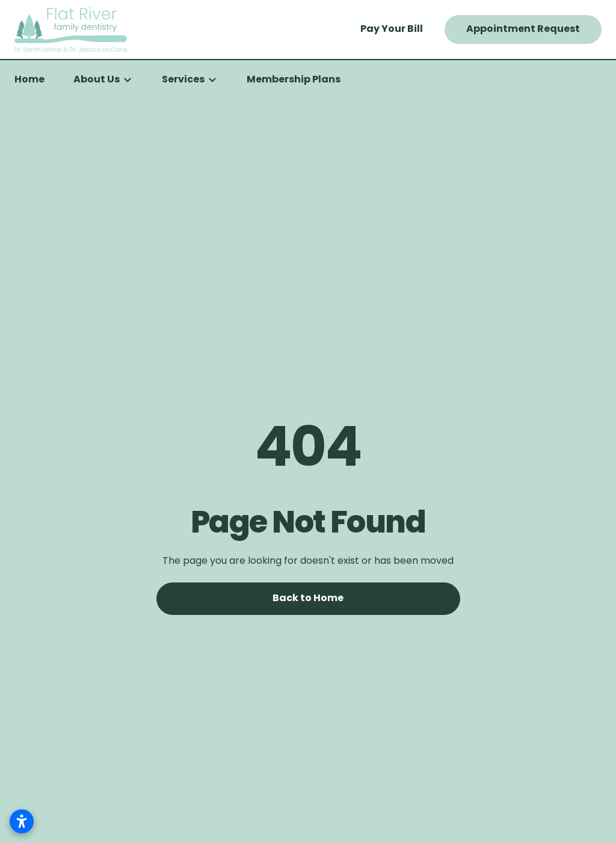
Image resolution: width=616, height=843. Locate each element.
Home (29, 80)
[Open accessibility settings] (22, 821)
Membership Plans (294, 80)
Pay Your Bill (392, 29)
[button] (103, 80)
